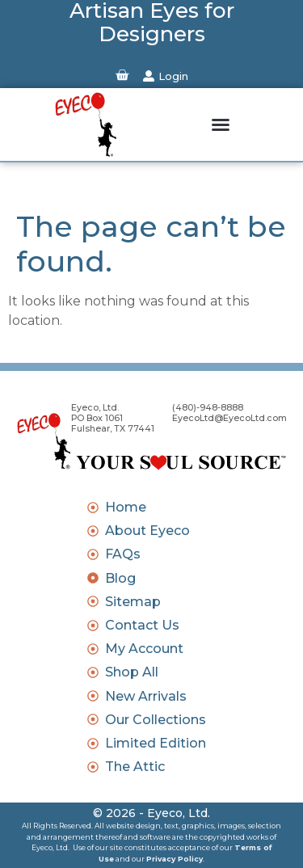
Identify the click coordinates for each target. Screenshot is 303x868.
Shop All (132, 672)
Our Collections (156, 720)
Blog (120, 578)
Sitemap (133, 602)
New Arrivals (146, 696)
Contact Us (142, 625)
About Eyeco (147, 531)
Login (173, 76)
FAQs (123, 554)
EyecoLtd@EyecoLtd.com (229, 418)
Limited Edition (156, 743)
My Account (144, 649)
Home (126, 507)
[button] (221, 124)
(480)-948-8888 (208, 408)
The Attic (135, 767)
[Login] (149, 76)
